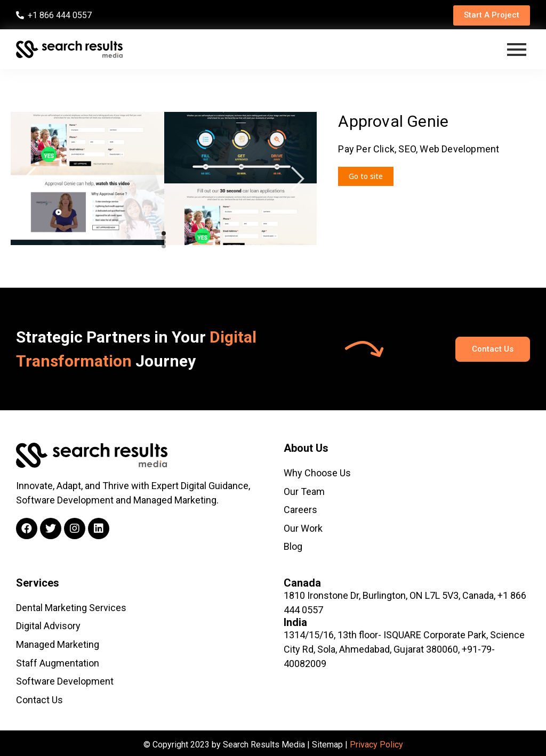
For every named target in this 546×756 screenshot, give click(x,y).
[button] (489, 16)
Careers (300, 509)
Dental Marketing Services (71, 606)
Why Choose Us (317, 473)
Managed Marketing (58, 642)
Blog (293, 545)
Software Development (65, 678)
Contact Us (39, 697)
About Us (306, 448)
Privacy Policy (376, 741)
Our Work (303, 527)
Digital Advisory (48, 624)
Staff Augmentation (58, 660)
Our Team (304, 491)
